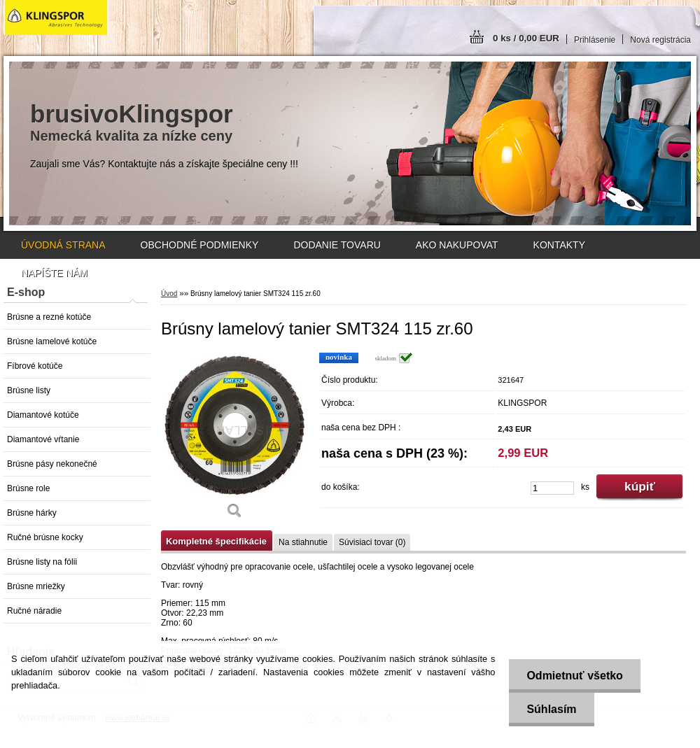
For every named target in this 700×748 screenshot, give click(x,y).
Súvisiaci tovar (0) (372, 542)
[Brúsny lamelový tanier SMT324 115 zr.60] (234, 440)
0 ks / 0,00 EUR (526, 38)
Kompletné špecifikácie (216, 541)
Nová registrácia (660, 40)
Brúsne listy (29, 390)
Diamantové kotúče (43, 415)
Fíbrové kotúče (35, 366)
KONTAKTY (559, 245)
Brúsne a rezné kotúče (49, 317)
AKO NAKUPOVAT (457, 245)
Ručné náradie (34, 611)
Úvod (169, 294)
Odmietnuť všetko (574, 676)
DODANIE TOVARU (337, 245)
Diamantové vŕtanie (43, 439)
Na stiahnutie (303, 542)
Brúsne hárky (32, 513)
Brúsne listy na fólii (42, 562)
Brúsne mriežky (36, 586)
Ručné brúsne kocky (45, 537)
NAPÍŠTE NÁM (54, 273)
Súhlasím (551, 709)
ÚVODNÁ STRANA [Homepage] (63, 245)
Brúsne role (28, 488)
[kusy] (552, 488)
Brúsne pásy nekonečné (52, 464)
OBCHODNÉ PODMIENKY (200, 245)
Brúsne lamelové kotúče (52, 341)
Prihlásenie (595, 40)
